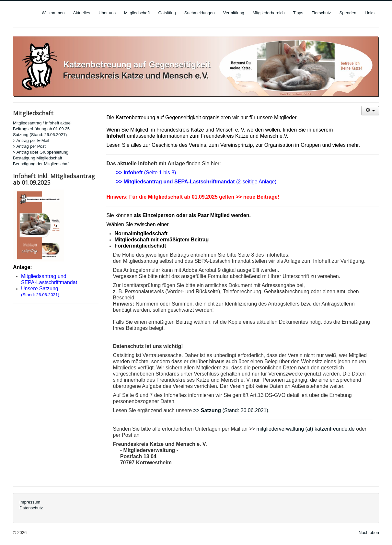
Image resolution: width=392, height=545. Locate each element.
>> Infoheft (129, 173)
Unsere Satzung (40, 289)
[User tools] (370, 111)
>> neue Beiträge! (258, 197)
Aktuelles (82, 13)
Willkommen (53, 13)
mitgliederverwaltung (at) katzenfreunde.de (305, 429)
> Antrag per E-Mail (31, 140)
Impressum (30, 502)
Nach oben (369, 533)
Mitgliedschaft (137, 13)
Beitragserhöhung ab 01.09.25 (41, 129)
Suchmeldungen (200, 13)
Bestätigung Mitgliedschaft (38, 158)
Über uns (107, 13)
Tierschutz (321, 13)
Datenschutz (31, 508)
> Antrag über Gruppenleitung (41, 152)
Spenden (348, 13)
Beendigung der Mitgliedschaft (41, 164)
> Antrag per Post (29, 146)
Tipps (298, 13)
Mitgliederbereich (269, 13)
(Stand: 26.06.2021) (40, 295)
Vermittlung (234, 13)
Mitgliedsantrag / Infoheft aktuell (43, 123)
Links (370, 13)
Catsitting (167, 13)
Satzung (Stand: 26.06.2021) (40, 135)
